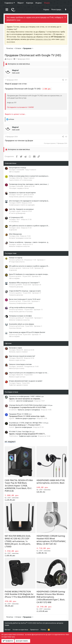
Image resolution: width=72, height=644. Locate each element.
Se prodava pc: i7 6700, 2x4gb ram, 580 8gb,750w (29, 423)
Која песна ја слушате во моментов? (22, 356)
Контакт (8, 630)
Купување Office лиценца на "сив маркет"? (24, 283)
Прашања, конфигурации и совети (21, 303)
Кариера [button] (30, 3)
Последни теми (11, 253)
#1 (66, 80)
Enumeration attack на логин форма (21, 324)
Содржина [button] (9, 3)
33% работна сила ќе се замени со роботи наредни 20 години (31, 226)
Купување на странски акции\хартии (22, 193)
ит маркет (10, 441)
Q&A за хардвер (14, 172)
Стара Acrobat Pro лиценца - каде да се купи (25, 291)
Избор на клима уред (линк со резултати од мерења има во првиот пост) (35, 176)
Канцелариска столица (17, 168)
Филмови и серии (15, 348)
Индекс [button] (39, 3)
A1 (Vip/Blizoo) (14, 222)
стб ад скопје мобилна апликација (22, 307)
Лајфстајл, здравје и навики (18, 385)
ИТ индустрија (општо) (17, 262)
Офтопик (8, 343)
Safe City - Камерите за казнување (21, 209)
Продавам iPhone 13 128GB (20, 414)
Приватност (34, 630)
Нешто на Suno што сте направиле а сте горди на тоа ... (29, 373)
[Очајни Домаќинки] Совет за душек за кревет (26, 381)
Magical (9, 59)
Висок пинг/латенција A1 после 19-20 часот (25, 299)
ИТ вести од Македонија (17, 213)
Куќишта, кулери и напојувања (29, 410)
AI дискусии (13, 230)
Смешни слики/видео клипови (20, 364)
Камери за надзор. (16, 258)
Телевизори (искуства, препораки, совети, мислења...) (29, 184)
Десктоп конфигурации (25, 401)
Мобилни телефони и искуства (19, 246)
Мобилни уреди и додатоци (26, 418)
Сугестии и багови (15, 328)
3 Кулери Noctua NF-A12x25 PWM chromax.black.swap (31, 405)
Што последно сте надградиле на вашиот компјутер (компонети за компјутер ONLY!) (39, 201)
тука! (18, 20)
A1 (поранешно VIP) (16, 217)
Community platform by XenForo (25, 623)
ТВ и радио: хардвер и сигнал (19, 188)
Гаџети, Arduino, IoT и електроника (21, 180)
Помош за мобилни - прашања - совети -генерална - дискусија (32, 242)
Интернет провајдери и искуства (20, 238)
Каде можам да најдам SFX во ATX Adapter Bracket (27, 332)
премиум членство (43, 39)
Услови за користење (20, 630)
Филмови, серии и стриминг (18, 352)
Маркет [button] (21, 3)
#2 (66, 137)
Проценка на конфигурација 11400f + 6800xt (27, 396)
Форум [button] (47, 3)
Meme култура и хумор (17, 368)
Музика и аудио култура (17, 360)
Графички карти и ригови (28, 436)
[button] (7, 10)
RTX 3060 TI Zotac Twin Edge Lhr (22, 432)
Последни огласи (11, 392)
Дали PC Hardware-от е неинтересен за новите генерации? (30, 274)
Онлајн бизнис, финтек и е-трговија (21, 197)
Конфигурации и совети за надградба (22, 205)
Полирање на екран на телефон (20, 316)
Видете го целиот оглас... (16, 114)
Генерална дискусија (16, 287)
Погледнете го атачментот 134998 (20, 107)
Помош (43, 630)
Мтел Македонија (15, 234)
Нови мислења (10, 163)
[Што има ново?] (66, 10)
